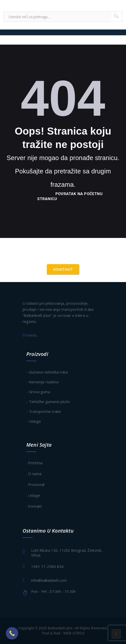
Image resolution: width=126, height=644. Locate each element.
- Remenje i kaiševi (43, 382)
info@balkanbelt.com (49, 580)
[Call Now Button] (12, 633)
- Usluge (34, 421)
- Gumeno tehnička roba (47, 372)
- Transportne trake (44, 411)
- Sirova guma (38, 392)
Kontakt (63, 269)
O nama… (31, 335)
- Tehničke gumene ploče (48, 402)
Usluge (34, 495)
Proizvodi (36, 484)
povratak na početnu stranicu (70, 196)
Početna (35, 463)
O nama (35, 474)
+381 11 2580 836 (47, 566)
